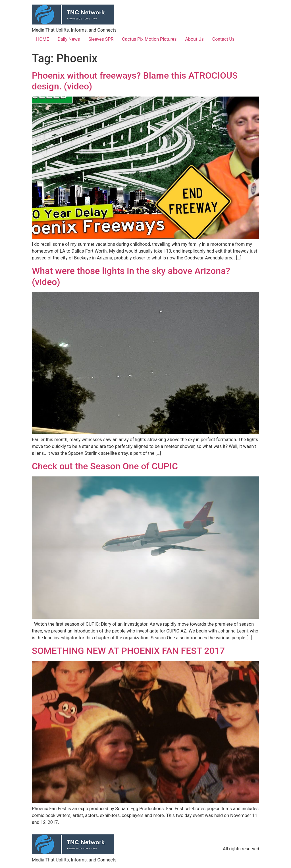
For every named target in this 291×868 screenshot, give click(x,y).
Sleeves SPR (101, 39)
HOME (42, 39)
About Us (195, 39)
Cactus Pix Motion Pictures (149, 39)
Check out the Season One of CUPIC (105, 466)
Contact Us (224, 39)
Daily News (69, 39)
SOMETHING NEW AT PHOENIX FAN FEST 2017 (128, 651)
